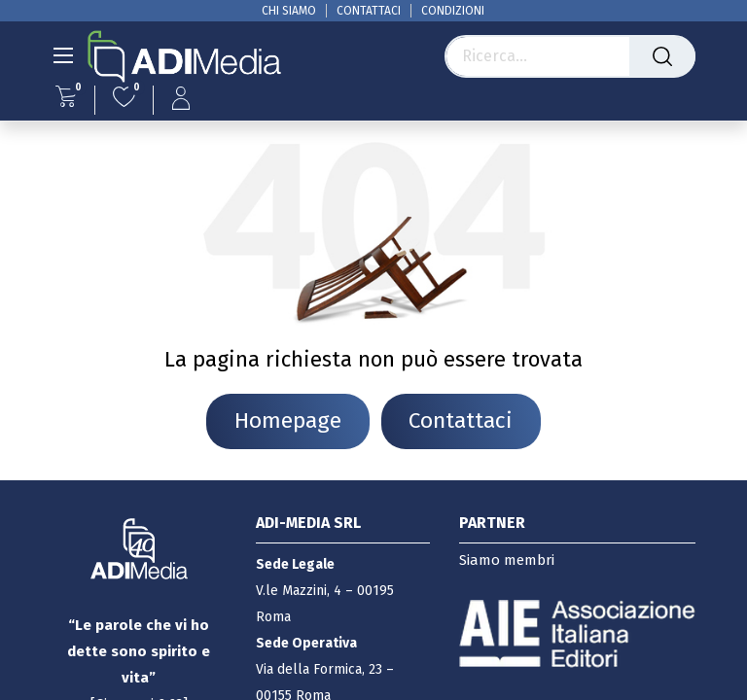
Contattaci (461, 420)
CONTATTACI (369, 11)
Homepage (288, 420)
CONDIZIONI (453, 11)
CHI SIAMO (289, 11)
